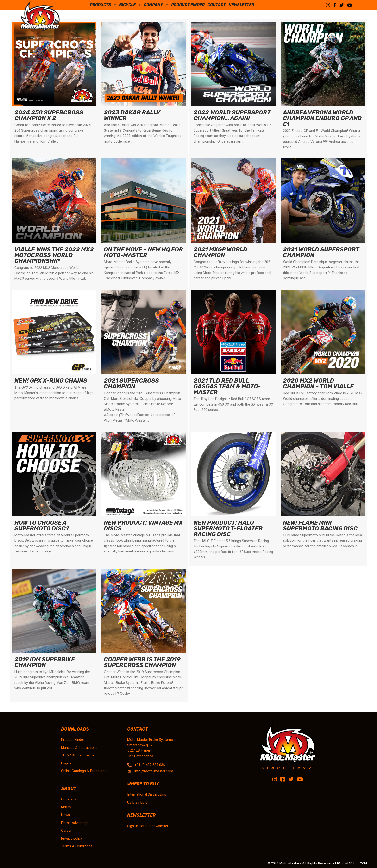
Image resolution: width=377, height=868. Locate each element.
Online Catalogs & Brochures (84, 771)
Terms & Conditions (77, 846)
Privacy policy (72, 838)
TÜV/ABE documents (78, 755)
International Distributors (147, 795)
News (66, 815)
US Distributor (138, 802)
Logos (66, 763)
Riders (66, 807)
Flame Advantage (75, 823)
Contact (217, 5)
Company (156, 5)
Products (103, 5)
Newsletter (241, 5)
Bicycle (130, 5)
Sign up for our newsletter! (148, 826)
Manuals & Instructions (79, 748)
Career (66, 831)
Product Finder (188, 5)
